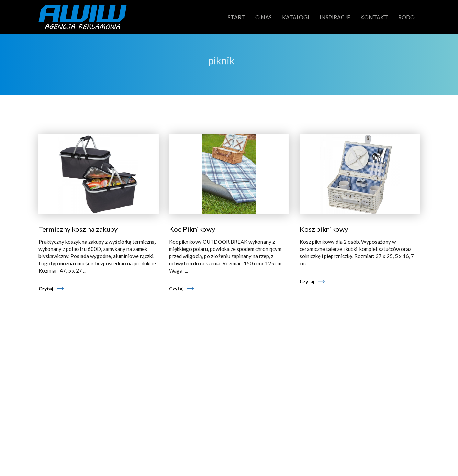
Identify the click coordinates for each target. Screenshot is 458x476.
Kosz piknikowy (324, 229)
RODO (406, 17)
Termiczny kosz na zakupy (78, 229)
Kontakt (374, 17)
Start (236, 17)
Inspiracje (335, 17)
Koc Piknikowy (192, 229)
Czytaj (46, 289)
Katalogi (296, 17)
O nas (264, 17)
